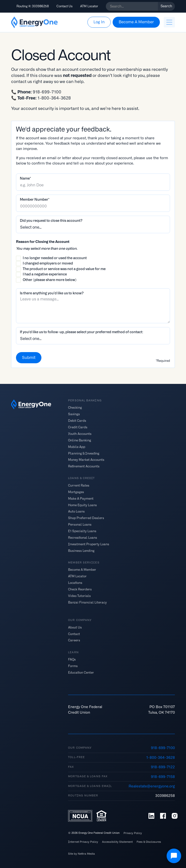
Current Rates (79, 485)
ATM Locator (89, 6)
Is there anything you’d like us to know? (52, 293)
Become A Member (82, 570)
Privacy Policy (133, 833)
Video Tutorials (79, 596)
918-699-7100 (163, 748)
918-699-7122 (163, 767)
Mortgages (76, 492)
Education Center (81, 672)
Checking (75, 408)
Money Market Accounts (86, 460)
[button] (169, 22)
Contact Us (64, 6)
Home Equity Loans (82, 505)
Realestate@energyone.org (152, 786)
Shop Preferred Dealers (86, 518)
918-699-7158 (163, 777)
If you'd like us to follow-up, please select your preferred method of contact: (81, 332)
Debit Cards (77, 421)
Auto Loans (76, 511)
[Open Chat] (174, 856)
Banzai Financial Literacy (87, 602)
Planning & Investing (84, 453)
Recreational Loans (83, 538)
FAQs (72, 659)
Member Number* (35, 199)
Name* (25, 178)
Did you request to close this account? (51, 221)
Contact (74, 634)
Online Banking (80, 440)
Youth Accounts (80, 434)
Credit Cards (78, 427)
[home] (34, 22)
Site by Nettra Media (81, 854)
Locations (75, 583)
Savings (74, 414)
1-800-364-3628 (161, 758)
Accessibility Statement (117, 842)
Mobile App (77, 447)
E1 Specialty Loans (82, 531)
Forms (73, 666)
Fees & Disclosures (149, 842)
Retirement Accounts (84, 466)
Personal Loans (80, 525)
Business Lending (81, 550)
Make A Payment (81, 498)
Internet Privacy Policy (83, 842)
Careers (74, 640)
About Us (75, 627)
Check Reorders (80, 589)
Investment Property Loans (89, 544)
